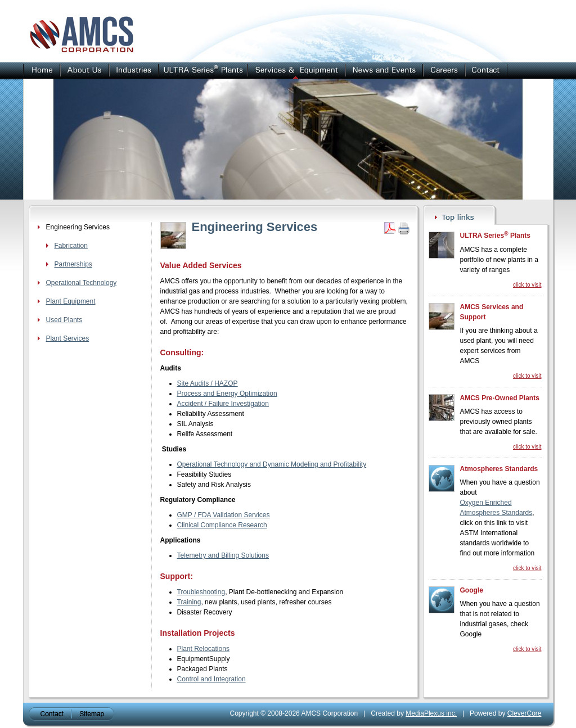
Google (472, 590)
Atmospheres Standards (499, 469)
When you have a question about (500, 487)
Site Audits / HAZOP (208, 383)
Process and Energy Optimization (227, 394)
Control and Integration (211, 679)
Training (189, 602)
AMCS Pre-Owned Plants (500, 398)
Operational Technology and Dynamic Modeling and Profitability (272, 464)
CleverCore (525, 713)
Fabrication (71, 246)
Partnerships (73, 264)
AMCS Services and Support (492, 312)
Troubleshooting (201, 592)
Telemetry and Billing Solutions (223, 555)
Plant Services (68, 338)
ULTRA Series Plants (495, 235)
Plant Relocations (203, 649)
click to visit (527, 285)
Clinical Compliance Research (222, 525)
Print (404, 228)
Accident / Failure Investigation (223, 404)
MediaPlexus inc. (431, 713)
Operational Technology (82, 283)
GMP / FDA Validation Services (224, 515)
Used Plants (64, 320)
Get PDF (390, 228)
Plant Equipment (71, 301)
